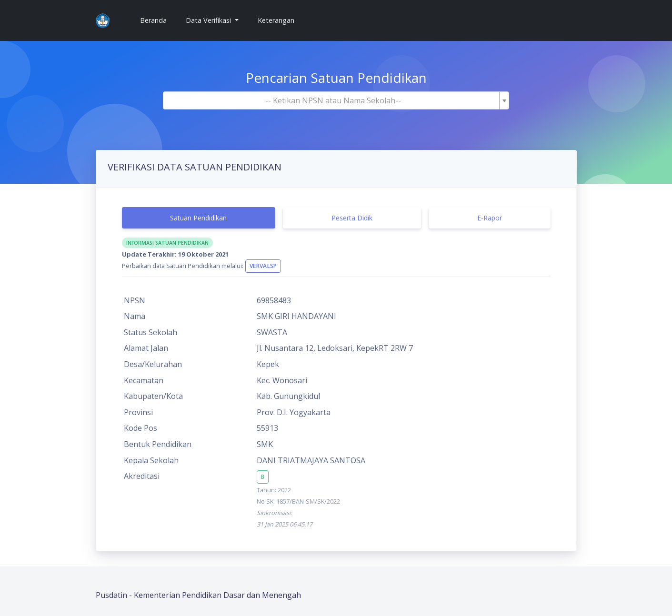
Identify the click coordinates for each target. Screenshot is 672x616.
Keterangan (276, 20)
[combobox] (336, 100)
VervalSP (263, 266)
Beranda (157, 20)
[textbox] (333, 100)
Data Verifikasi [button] (209, 20)
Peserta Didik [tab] (352, 218)
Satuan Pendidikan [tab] (198, 218)
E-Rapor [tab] (490, 218)
